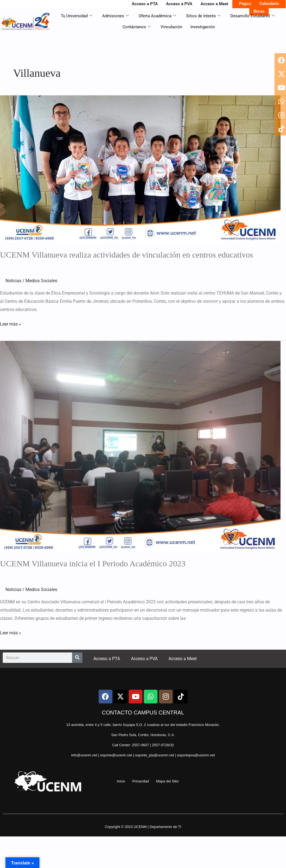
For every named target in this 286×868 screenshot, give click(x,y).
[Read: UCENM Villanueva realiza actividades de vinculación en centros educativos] (140, 169)
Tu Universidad (77, 16)
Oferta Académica (157, 16)
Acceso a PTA (145, 4)
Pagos (245, 4)
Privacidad (141, 781)
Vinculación (171, 27)
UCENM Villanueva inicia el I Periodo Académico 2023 (93, 563)
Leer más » (11, 323)
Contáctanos (137, 27)
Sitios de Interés (203, 16)
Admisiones (115, 16)
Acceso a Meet (214, 4)
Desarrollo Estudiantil (253, 16)
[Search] (77, 658)
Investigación (203, 27)
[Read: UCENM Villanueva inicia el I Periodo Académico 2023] (140, 446)
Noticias (13, 281)
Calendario (269, 4)
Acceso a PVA (179, 4)
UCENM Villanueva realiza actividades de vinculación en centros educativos (127, 255)
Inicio (121, 781)
